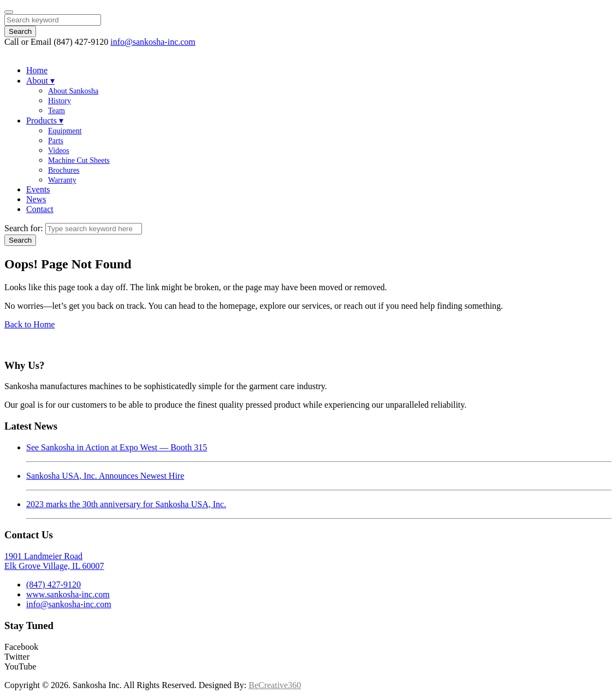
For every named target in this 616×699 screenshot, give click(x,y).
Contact (40, 209)
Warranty (62, 180)
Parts (56, 141)
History (60, 101)
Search (20, 31)
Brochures (64, 170)
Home (37, 70)
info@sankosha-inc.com (153, 42)
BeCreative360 (275, 685)
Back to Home (29, 324)
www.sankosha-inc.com (68, 594)
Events (38, 189)
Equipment (65, 131)
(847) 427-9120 (54, 585)
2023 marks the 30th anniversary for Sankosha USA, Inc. (126, 504)
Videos (59, 151)
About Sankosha (73, 91)
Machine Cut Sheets (79, 160)
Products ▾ (45, 121)
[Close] (9, 12)
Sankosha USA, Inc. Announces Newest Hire (105, 476)
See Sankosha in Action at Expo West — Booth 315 (117, 447)
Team (57, 111)
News (36, 199)
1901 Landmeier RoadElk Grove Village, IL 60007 (54, 561)
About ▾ (40, 81)
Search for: (24, 228)
